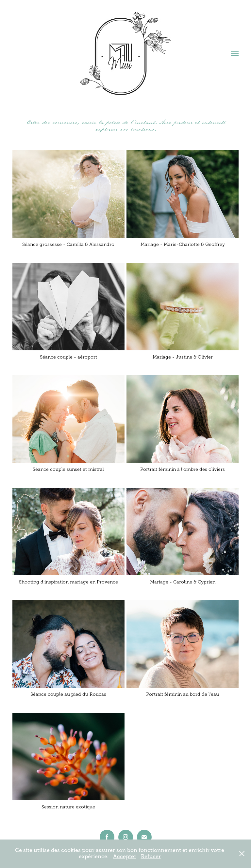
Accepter (125, 857)
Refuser (151, 857)
